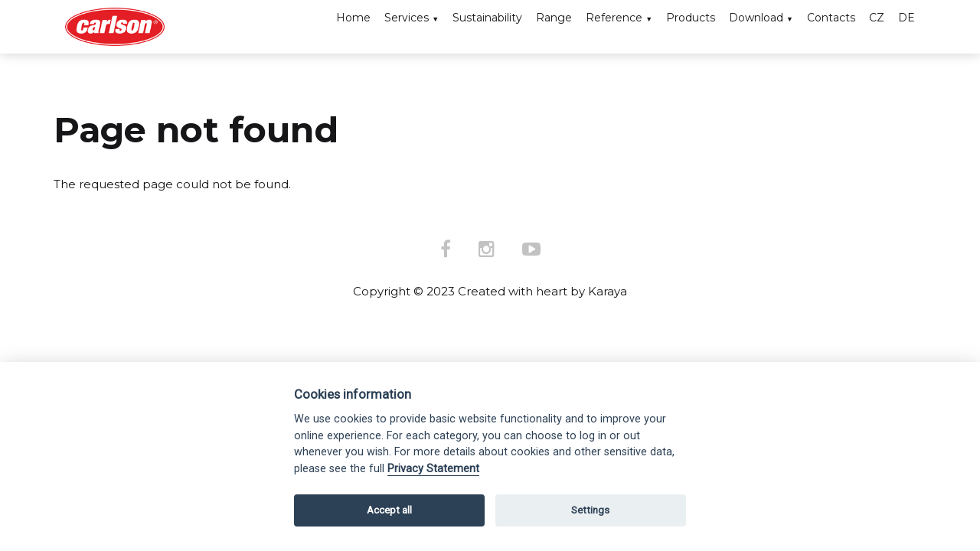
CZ (877, 18)
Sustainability (487, 18)
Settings (590, 510)
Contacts (831, 18)
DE (906, 18)
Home (353, 18)
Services (407, 18)
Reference (614, 18)
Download (756, 18)
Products (691, 18)
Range (554, 18)
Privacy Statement (433, 469)
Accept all (389, 510)
